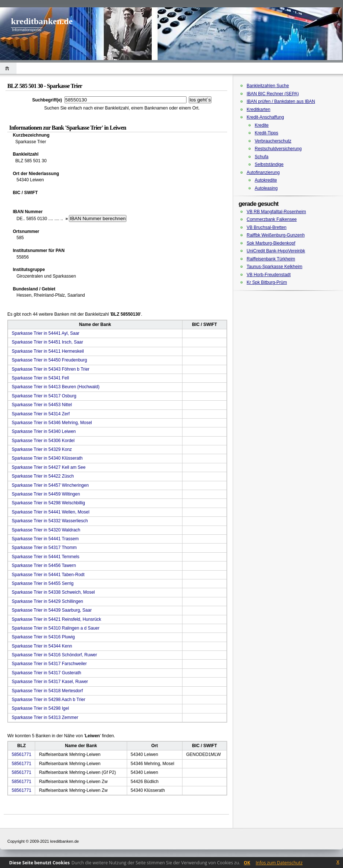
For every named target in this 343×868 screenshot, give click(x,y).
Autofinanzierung (263, 173)
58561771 (21, 754)
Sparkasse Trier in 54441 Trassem (45, 539)
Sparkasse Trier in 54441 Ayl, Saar (46, 333)
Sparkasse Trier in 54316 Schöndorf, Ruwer (54, 655)
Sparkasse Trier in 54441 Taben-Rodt (48, 575)
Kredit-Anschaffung (265, 117)
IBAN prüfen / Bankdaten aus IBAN (281, 101)
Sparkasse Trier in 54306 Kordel (43, 441)
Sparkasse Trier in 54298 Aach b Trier (49, 700)
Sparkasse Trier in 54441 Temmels (46, 557)
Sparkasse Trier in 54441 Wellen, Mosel (51, 512)
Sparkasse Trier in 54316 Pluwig (43, 637)
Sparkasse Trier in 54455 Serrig (43, 583)
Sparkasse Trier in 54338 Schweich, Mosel (53, 592)
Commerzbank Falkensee (272, 219)
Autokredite (266, 180)
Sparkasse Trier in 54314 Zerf (41, 414)
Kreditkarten (259, 110)
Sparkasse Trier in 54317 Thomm (44, 548)
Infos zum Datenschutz (279, 863)
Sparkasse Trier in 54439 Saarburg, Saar (52, 610)
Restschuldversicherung (278, 149)
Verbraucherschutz (273, 141)
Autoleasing (266, 188)
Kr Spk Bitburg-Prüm (267, 282)
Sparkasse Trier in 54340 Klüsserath (47, 458)
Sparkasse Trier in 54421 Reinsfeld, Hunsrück (56, 619)
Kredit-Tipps (266, 133)
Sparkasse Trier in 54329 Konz (42, 449)
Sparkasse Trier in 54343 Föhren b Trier (51, 369)
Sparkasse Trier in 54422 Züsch (43, 476)
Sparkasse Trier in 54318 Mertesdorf (47, 691)
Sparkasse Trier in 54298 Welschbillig (48, 503)
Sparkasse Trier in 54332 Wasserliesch (50, 521)
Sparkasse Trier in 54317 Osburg (44, 396)
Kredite (262, 125)
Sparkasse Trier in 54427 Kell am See (49, 467)
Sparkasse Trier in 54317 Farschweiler (49, 664)
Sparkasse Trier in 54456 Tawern (44, 565)
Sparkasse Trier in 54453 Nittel (42, 405)
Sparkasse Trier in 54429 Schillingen (47, 601)
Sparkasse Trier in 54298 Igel (40, 708)
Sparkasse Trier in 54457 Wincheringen (50, 485)
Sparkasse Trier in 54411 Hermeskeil (48, 351)
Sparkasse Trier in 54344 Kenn (42, 646)
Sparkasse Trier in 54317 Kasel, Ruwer (50, 682)
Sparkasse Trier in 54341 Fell (40, 378)
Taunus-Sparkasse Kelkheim (274, 267)
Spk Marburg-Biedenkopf (271, 243)
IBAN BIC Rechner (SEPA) (273, 94)
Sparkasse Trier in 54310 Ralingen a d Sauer (56, 628)
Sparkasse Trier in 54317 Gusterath (46, 673)
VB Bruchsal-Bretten (267, 227)
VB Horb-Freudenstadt (269, 275)
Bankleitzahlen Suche (268, 86)
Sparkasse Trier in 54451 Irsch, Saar (47, 342)
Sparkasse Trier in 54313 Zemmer (45, 717)
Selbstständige (269, 164)
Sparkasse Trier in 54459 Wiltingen (46, 494)
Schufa (261, 157)
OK (247, 863)
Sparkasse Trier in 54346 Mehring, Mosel (52, 423)
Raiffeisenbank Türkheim (271, 259)
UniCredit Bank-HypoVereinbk (276, 251)
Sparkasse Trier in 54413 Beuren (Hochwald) (56, 387)
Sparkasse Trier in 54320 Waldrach (46, 530)
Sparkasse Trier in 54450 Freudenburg (49, 360)
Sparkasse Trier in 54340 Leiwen (44, 431)
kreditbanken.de (42, 21)
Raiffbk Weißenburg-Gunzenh (276, 235)
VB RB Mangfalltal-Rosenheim (276, 212)
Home (8, 68)
